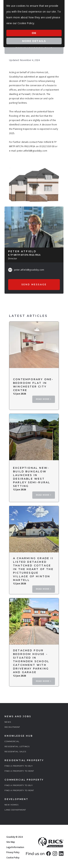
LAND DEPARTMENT (15, 810)
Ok (34, 33)
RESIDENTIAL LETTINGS (17, 747)
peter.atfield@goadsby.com (29, 270)
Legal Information (15, 847)
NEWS (8, 722)
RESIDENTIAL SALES (15, 752)
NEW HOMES (12, 805)
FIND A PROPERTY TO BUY (19, 766)
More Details (34, 41)
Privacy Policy (13, 852)
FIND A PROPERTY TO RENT (19, 771)
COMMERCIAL (12, 741)
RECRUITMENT (12, 727)
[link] (49, 853)
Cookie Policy (13, 858)
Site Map (11, 842)
